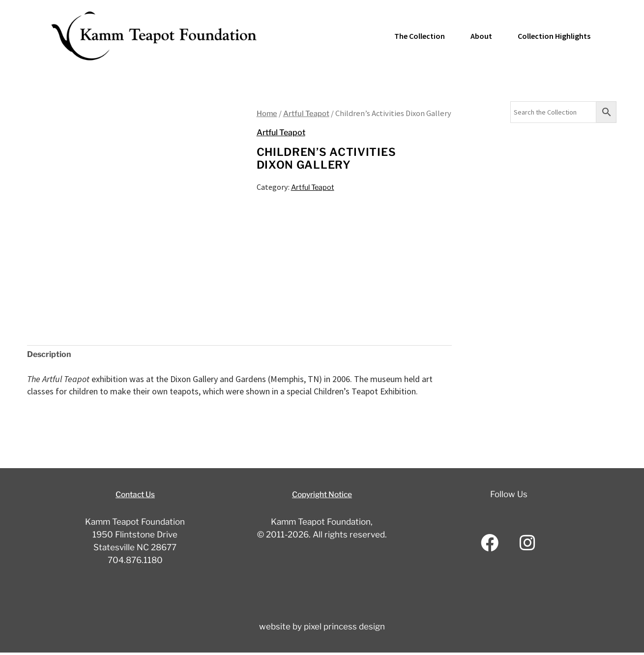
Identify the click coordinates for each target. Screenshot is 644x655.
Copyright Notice (322, 496)
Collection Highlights (554, 36)
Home (268, 113)
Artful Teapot (311, 113)
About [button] (481, 36)
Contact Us (135, 496)
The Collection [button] (420, 36)
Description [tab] (53, 355)
